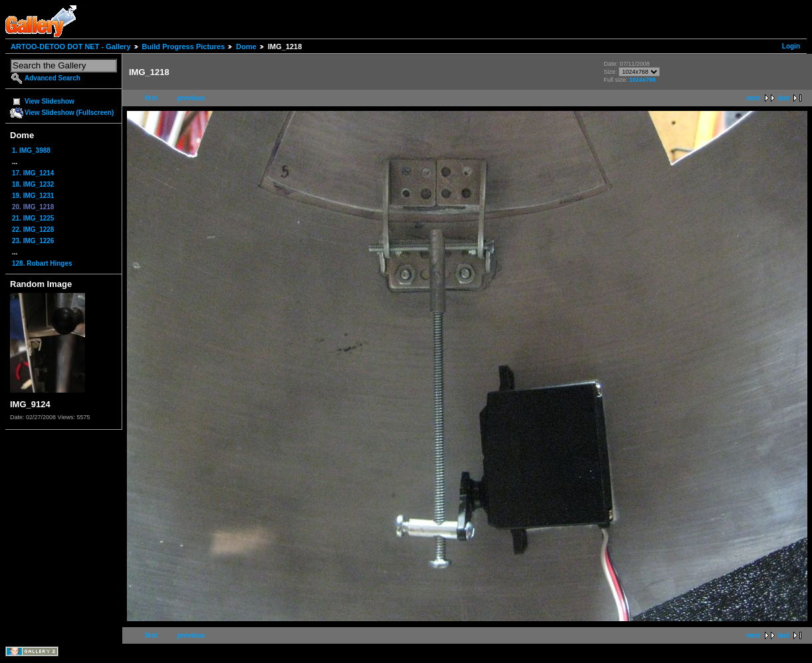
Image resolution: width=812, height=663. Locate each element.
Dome (246, 47)
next (753, 98)
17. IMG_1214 (33, 173)
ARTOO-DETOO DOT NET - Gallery (71, 47)
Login (791, 46)
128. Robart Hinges (42, 263)
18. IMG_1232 (33, 184)
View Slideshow (50, 101)
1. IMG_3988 (31, 150)
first (151, 98)
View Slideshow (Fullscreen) (69, 113)
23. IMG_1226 (33, 241)
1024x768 (643, 80)
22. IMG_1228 (33, 230)
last (784, 98)
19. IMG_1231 (33, 196)
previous (191, 98)
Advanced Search (52, 78)
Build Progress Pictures (184, 47)
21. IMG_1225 (33, 218)
